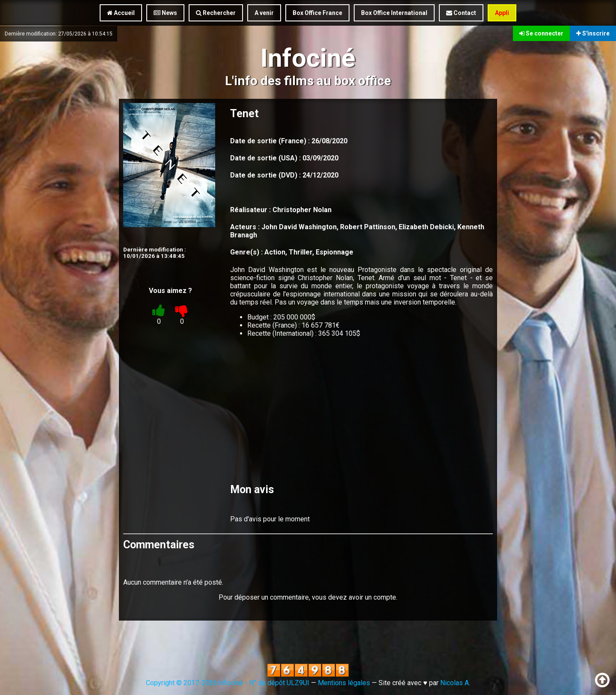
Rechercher (216, 13)
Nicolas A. (455, 683)
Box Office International (394, 13)
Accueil (121, 13)
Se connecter (541, 33)
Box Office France (317, 13)
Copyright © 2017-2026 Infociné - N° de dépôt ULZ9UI (228, 683)
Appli (502, 13)
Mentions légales (344, 683)
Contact (461, 13)
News (165, 13)
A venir (264, 13)
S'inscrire (593, 33)
